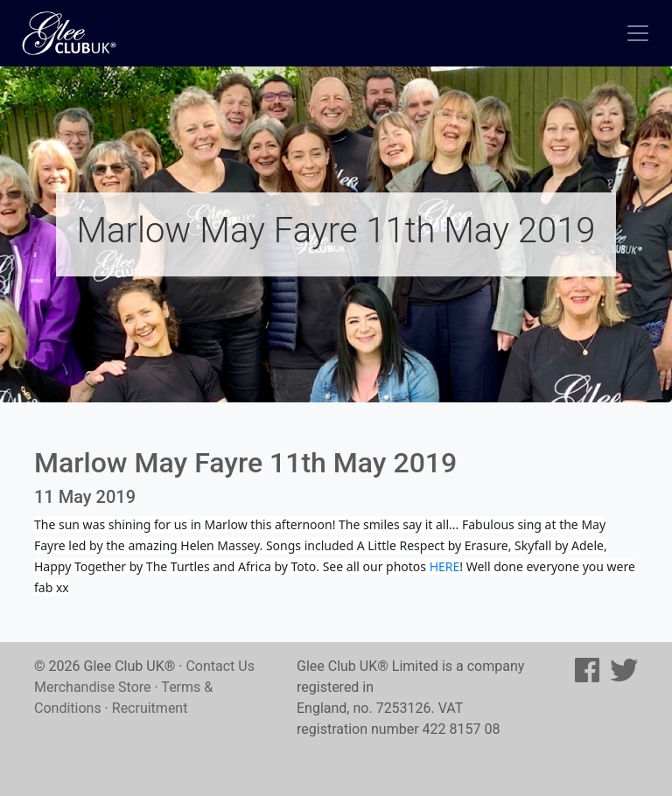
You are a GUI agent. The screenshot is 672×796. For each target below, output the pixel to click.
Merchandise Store (93, 687)
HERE (445, 566)
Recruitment (150, 708)
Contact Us (220, 666)
